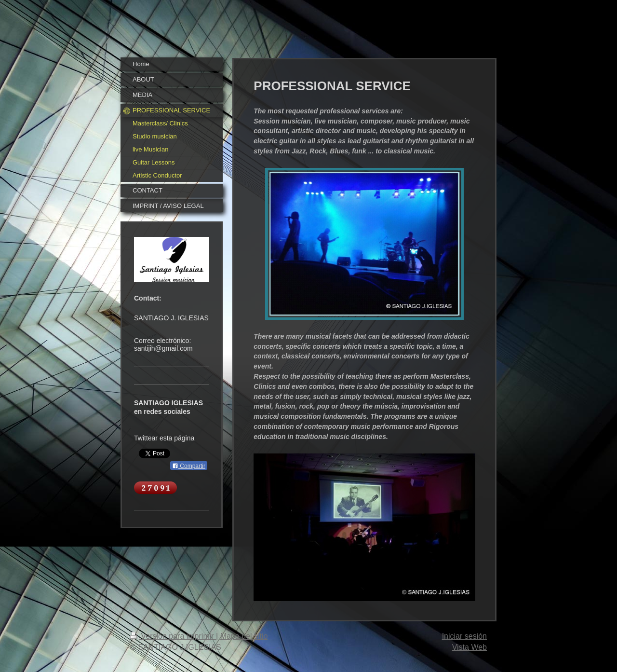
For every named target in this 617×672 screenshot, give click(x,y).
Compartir (189, 466)
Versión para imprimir (173, 636)
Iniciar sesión (464, 636)
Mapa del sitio (244, 636)
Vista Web (469, 647)
